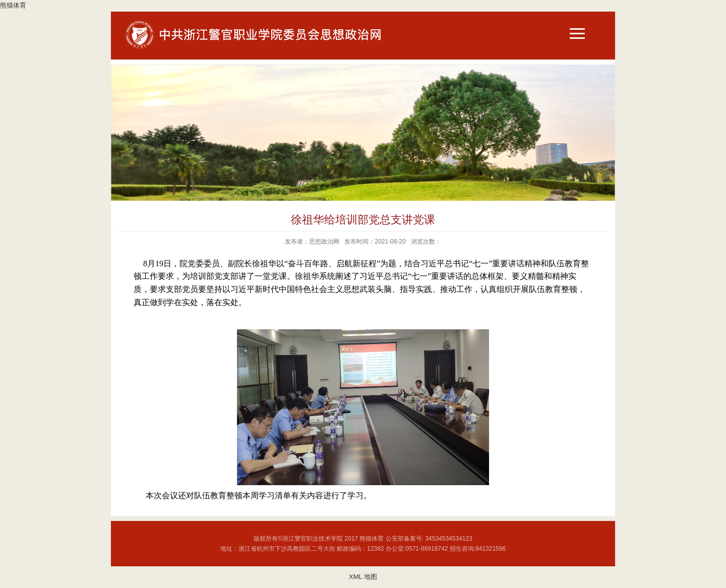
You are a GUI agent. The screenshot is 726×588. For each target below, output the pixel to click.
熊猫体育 (13, 5)
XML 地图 (363, 577)
